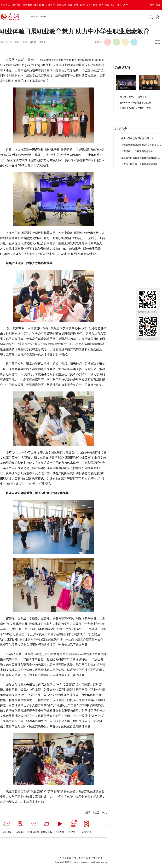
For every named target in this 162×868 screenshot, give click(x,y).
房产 (126, 5)
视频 (107, 5)
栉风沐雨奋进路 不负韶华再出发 (137, 138)
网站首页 (5, 5)
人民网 (32, 17)
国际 (82, 5)
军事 (89, 5)
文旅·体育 (50, 5)
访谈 (76, 5)
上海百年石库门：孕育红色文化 (135, 108)
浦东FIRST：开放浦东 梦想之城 (135, 103)
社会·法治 (39, 5)
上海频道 (43, 17)
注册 (158, 5)
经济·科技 (28, 5)
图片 (113, 5)
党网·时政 (16, 5)
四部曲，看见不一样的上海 (133, 97)
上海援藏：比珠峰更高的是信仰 (137, 151)
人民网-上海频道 (37, 42)
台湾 (101, 5)
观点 (70, 5)
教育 (119, 5)
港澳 (95, 5)
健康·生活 (61, 5)
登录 (152, 5)
